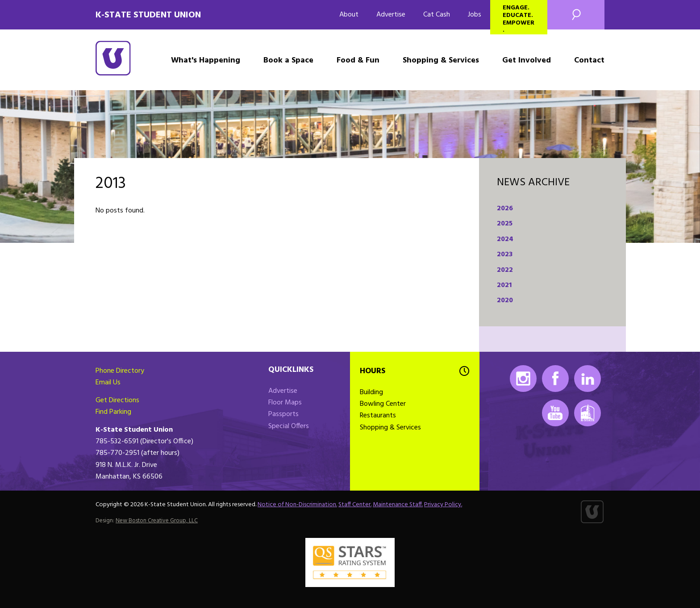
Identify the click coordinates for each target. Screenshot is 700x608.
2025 (505, 224)
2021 (504, 285)
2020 (505, 300)
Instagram (523, 379)
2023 (505, 254)
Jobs (475, 15)
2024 (505, 239)
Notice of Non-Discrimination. (297, 505)
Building (371, 392)
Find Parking (113, 412)
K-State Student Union (148, 15)
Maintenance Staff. (398, 505)
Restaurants (378, 416)
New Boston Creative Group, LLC (157, 521)
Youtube (555, 413)
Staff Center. (355, 505)
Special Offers (289, 426)
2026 (505, 208)
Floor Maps (285, 403)
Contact (589, 60)
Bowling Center (383, 404)
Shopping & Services (441, 60)
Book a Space (288, 60)
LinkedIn (587, 379)
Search (576, 15)
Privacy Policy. (443, 505)
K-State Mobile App (587, 413)
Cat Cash (437, 15)
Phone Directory (120, 371)
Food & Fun (358, 60)
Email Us (108, 383)
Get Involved (527, 60)
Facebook (555, 379)
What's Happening (206, 60)
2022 (505, 270)
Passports (283, 414)
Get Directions (117, 400)
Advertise (391, 15)
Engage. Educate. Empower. (519, 19)
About (349, 15)
